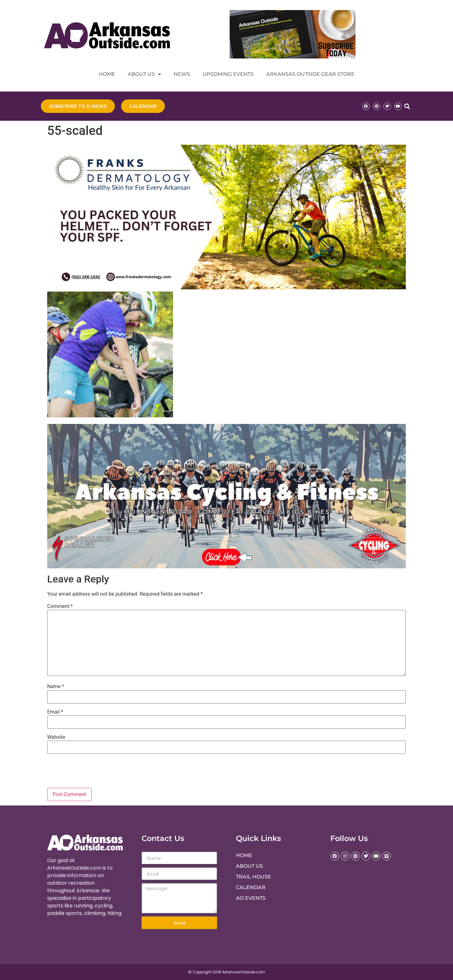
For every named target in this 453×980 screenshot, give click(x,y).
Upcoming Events (228, 74)
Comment (60, 606)
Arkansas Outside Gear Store (310, 74)
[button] (407, 106)
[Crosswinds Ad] (226, 567)
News (182, 74)
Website (56, 737)
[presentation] (90, 772)
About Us (144, 74)
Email (55, 712)
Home (107, 74)
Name (56, 687)
